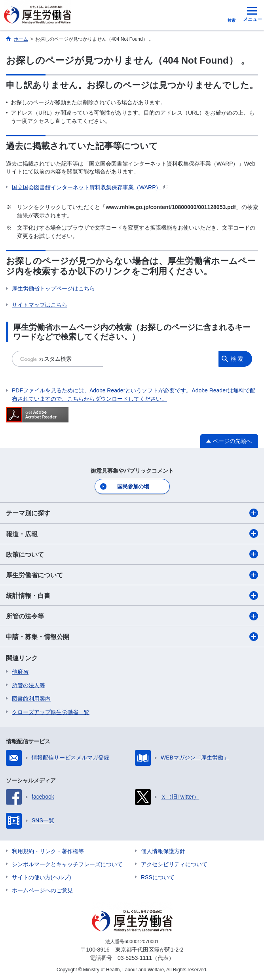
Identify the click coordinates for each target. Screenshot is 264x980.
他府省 (20, 672)
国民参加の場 (133, 486)
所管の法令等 (132, 616)
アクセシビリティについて (174, 864)
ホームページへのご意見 (42, 890)
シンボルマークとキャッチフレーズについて (67, 864)
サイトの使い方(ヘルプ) (41, 877)
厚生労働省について (132, 575)
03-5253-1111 (135, 958)
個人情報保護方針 (163, 851)
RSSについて (158, 877)
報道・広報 (132, 533)
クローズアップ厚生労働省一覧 (51, 712)
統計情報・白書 (132, 596)
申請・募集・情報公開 (132, 637)
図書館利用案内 (31, 699)
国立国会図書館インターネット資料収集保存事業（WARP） (90, 187)
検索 (237, 359)
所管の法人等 (28, 685)
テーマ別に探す (132, 513)
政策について (132, 554)
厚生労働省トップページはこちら (53, 288)
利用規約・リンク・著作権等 (48, 851)
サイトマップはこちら (40, 305)
